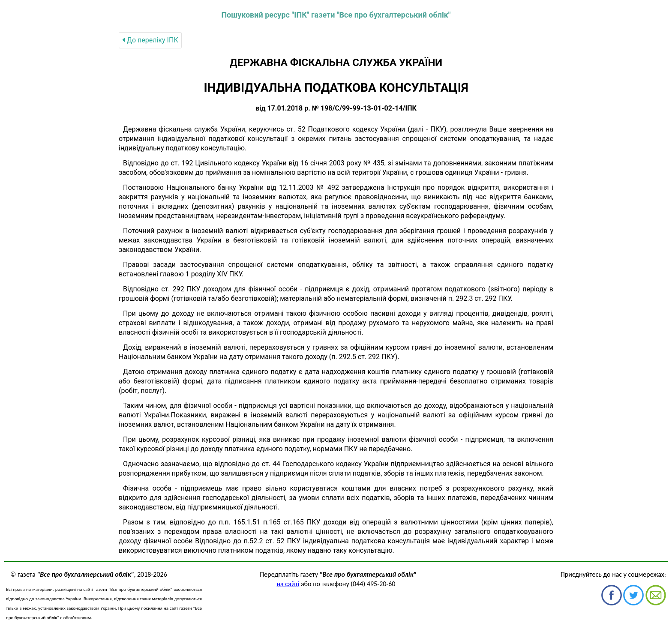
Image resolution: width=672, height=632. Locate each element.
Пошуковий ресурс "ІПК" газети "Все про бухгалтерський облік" (336, 15)
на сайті (288, 584)
